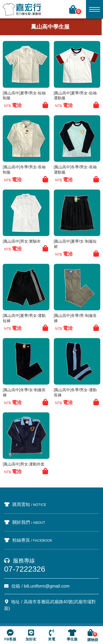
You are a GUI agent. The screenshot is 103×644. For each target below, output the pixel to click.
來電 (52, 635)
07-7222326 (25, 569)
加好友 (31, 635)
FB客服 (10, 635)
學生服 (72, 635)
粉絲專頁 (28, 540)
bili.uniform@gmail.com (47, 586)
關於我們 (25, 522)
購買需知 (25, 504)
